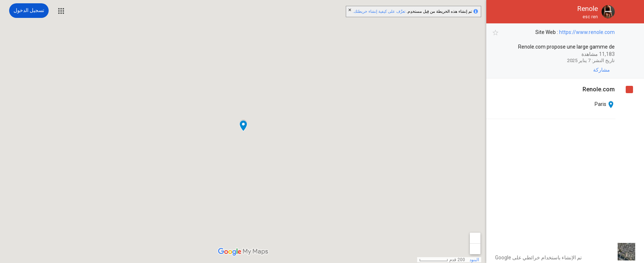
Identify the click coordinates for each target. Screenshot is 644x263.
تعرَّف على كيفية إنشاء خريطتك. (379, 12)
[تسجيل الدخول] (29, 11)
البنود (474, 260)
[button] (61, 11)
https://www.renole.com (587, 32)
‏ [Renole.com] (599, 89)
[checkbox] (496, 33)
